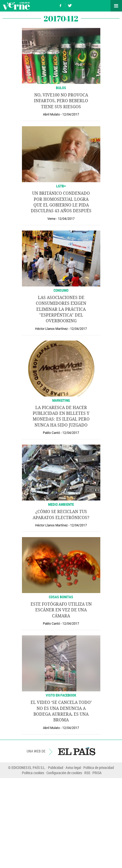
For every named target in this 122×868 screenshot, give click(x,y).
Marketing (61, 400)
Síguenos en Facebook (61, 5)
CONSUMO (61, 290)
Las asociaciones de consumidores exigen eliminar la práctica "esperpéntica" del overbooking (61, 309)
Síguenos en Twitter (70, 5)
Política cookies (33, 773)
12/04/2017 (71, 114)
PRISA (97, 773)
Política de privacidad (99, 768)
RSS (87, 773)
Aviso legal (73, 768)
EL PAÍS (77, 751)
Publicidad (56, 768)
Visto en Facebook (61, 695)
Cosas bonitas (61, 597)
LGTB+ (61, 186)
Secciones (116, 6)
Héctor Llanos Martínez (52, 329)
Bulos (61, 88)
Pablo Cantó (51, 433)
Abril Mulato (52, 114)
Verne (16, 6)
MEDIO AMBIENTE (61, 504)
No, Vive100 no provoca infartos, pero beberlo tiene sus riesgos (61, 101)
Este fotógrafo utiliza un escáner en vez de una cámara (61, 610)
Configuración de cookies (64, 773)
